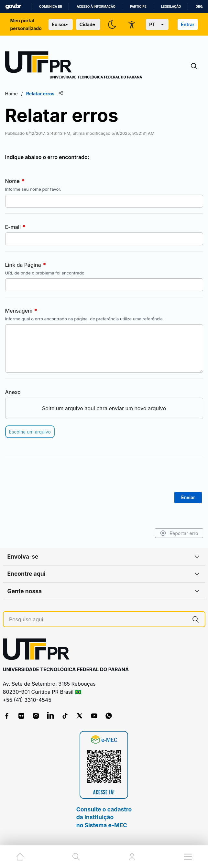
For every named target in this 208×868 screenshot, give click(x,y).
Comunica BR (51, 7)
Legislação (171, 7)
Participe (138, 7)
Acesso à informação (96, 7)
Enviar (188, 497)
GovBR (13, 7)
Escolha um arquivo (30, 432)
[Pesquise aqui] (98, 620)
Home (11, 94)
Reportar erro (179, 533)
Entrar (188, 24)
